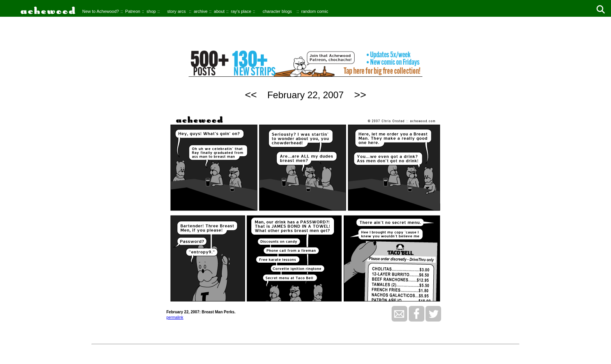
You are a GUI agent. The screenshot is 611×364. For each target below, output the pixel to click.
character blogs (277, 11)
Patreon (133, 11)
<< (251, 95)
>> (360, 95)
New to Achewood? (101, 11)
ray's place (241, 11)
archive (200, 11)
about (219, 11)
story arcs (177, 11)
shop (151, 11)
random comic (315, 11)
